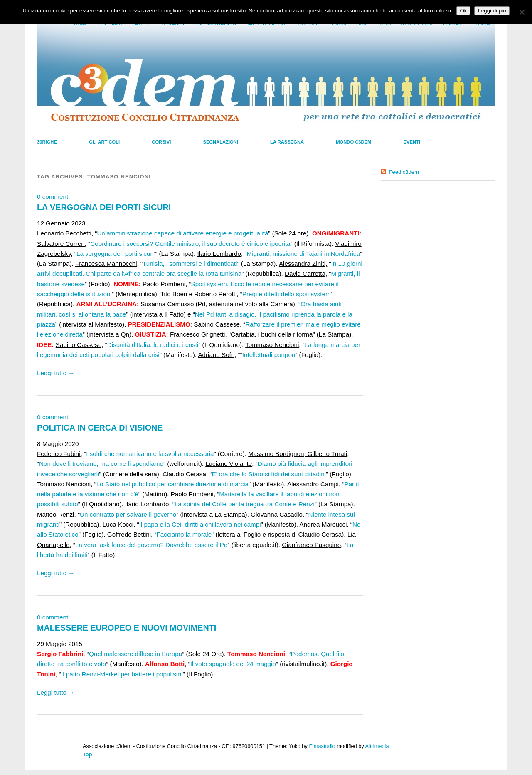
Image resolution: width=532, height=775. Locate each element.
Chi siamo (110, 24)
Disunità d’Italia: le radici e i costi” (154, 345)
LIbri (385, 24)
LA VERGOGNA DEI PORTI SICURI (104, 207)
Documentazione (216, 24)
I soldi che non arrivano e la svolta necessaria (150, 454)
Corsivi (161, 142)
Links (363, 24)
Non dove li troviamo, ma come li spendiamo (101, 464)
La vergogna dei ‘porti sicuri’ (116, 254)
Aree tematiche (268, 24)
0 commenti (53, 197)
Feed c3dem (404, 172)
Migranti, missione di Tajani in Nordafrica (303, 254)
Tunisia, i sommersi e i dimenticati (190, 264)
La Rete (142, 24)
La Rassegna (287, 142)
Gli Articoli (104, 142)
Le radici (173, 24)
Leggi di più (492, 11)
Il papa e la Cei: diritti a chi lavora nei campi (200, 524)
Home (81, 24)
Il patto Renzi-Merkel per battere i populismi (122, 674)
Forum (338, 24)
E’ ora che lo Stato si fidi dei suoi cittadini (269, 474)
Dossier (309, 24)
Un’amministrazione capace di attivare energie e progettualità (182, 233)
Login (483, 24)
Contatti (454, 24)
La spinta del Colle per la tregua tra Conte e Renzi (245, 504)
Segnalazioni (220, 142)
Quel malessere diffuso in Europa (135, 654)
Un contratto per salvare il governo (128, 514)
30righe (47, 142)
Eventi (412, 142)
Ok (463, 11)
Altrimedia (377, 746)
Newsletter (417, 24)
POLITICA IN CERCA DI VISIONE (100, 428)
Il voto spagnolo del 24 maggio (233, 664)
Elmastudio (322, 746)
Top (87, 754)
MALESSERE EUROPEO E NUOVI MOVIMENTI (127, 628)
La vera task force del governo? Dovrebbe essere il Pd (151, 545)
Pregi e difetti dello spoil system (287, 294)
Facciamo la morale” (185, 534)
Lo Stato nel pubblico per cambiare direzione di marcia (172, 484)
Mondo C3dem (353, 142)
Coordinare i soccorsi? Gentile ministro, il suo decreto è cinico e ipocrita (190, 244)
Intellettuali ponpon (269, 355)
